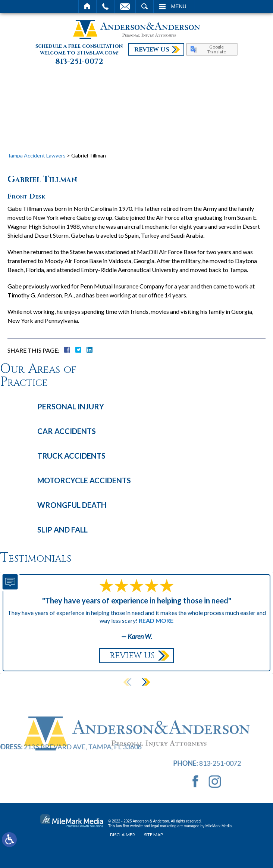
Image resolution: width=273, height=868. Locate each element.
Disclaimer (123, 835)
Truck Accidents (71, 456)
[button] (146, 682)
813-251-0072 (79, 62)
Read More (156, 620)
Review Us (152, 50)
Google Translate (217, 49)
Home (87, 6)
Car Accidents (67, 431)
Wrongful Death (72, 505)
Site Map (153, 835)
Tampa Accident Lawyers (37, 155)
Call (105, 6)
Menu (179, 6)
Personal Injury (71, 406)
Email (125, 6)
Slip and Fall (62, 530)
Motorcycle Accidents (84, 480)
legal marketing (164, 826)
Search (145, 6)
